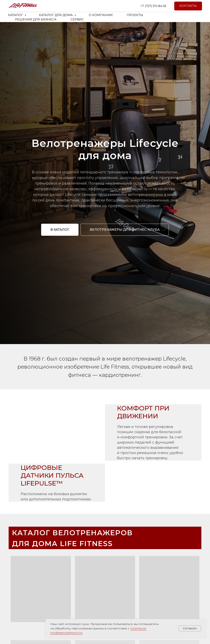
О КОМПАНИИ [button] (101, 15)
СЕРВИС (77, 19)
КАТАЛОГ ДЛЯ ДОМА (56, 15)
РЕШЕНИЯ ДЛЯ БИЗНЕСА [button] (36, 19)
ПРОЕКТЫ (135, 15)
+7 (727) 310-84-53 (153, 6)
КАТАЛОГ (16, 15)
